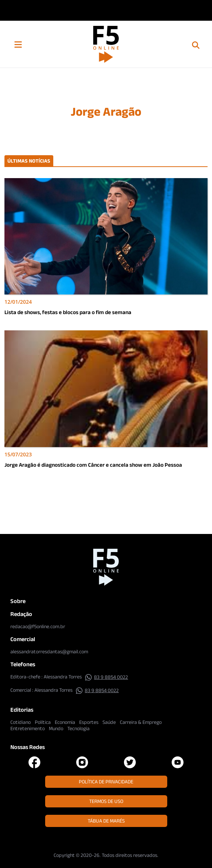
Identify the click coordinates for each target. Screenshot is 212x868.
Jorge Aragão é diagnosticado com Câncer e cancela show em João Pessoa (93, 465)
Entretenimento (28, 728)
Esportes (89, 722)
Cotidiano (21, 722)
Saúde (109, 722)
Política (43, 722)
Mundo (56, 728)
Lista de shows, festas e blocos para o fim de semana (68, 312)
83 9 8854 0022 (106, 677)
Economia (65, 722)
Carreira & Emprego (141, 722)
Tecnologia (78, 728)
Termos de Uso (106, 801)
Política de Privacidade (106, 782)
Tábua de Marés (106, 821)
